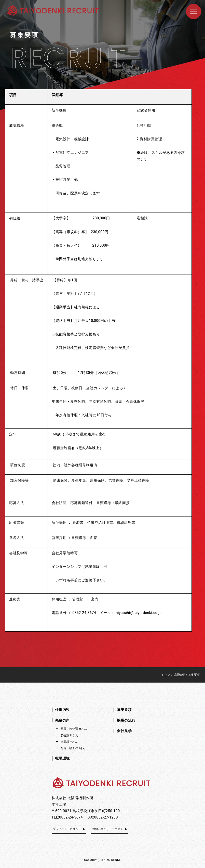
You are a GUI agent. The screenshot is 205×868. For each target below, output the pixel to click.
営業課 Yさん (69, 742)
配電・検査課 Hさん (74, 729)
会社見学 (124, 731)
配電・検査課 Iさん (73, 748)
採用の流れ (126, 720)
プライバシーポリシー (67, 829)
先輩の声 (62, 720)
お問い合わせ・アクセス (108, 829)
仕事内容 (62, 710)
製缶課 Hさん (70, 735)
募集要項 (124, 710)
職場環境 (62, 758)
